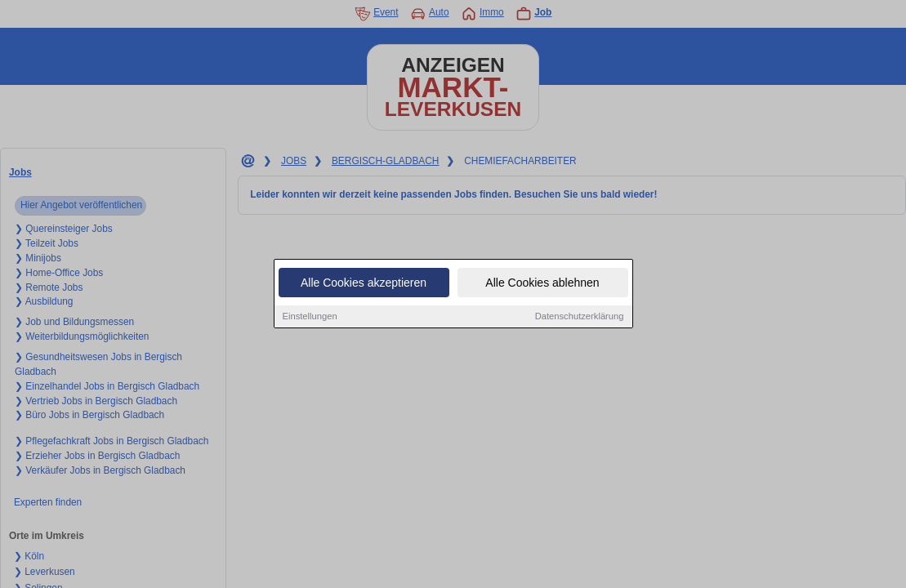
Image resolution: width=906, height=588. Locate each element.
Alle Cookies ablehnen (542, 283)
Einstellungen (310, 317)
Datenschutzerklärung (580, 317)
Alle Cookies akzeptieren (364, 283)
